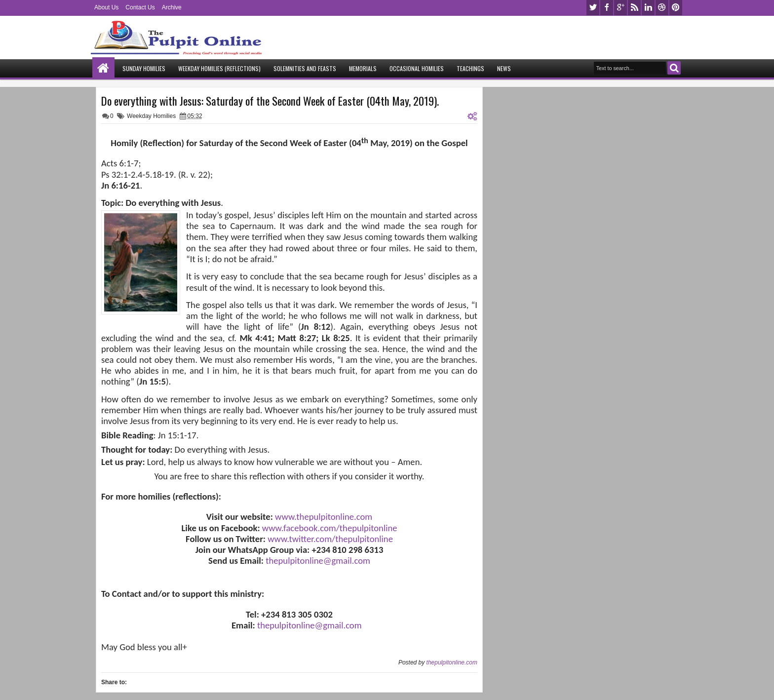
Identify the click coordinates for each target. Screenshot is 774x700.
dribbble (662, 8)
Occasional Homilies (417, 68)
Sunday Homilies (144, 68)
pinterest (676, 8)
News (504, 68)
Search (674, 68)
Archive (172, 7)
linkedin (648, 8)
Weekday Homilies (151, 116)
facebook (607, 8)
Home (103, 68)
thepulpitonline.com (452, 662)
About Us (106, 7)
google (620, 8)
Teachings (470, 68)
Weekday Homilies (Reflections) (219, 68)
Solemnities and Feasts (305, 68)
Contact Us (140, 7)
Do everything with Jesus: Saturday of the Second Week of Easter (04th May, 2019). (270, 101)
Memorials (363, 68)
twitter (593, 8)
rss (634, 8)
